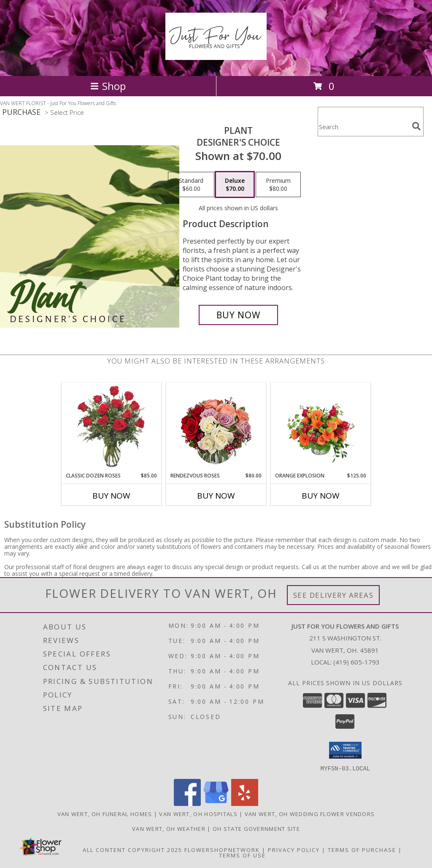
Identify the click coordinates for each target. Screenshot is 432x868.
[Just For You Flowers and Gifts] (216, 55)
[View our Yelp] (245, 803)
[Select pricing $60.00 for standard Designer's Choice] (191, 184)
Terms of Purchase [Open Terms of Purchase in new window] (362, 849)
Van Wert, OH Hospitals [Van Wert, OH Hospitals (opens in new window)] (198, 814)
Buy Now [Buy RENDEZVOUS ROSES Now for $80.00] (216, 496)
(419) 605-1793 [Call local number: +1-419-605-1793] (356, 662)
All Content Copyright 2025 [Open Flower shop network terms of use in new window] (132, 849)
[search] (416, 126)
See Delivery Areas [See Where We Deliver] (333, 595)
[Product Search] (363, 127)
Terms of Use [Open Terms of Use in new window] (242, 855)
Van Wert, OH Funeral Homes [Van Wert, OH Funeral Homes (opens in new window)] (105, 814)
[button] (345, 750)
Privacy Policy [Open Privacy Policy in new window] (294, 849)
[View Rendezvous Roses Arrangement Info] (216, 427)
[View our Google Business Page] (216, 803)
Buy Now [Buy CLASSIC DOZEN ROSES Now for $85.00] (111, 496)
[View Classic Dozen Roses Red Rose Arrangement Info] (112, 427)
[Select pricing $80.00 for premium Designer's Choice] (278, 184)
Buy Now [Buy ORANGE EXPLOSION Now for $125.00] (321, 496)
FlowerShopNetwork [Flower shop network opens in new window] (222, 849)
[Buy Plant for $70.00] (238, 315)
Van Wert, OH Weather (169, 828)
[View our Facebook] (187, 803)
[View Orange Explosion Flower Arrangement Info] (321, 427)
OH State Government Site (256, 828)
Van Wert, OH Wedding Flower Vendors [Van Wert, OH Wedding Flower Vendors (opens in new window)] (310, 814)
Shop (108, 86)
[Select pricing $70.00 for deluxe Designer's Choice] (235, 184)
